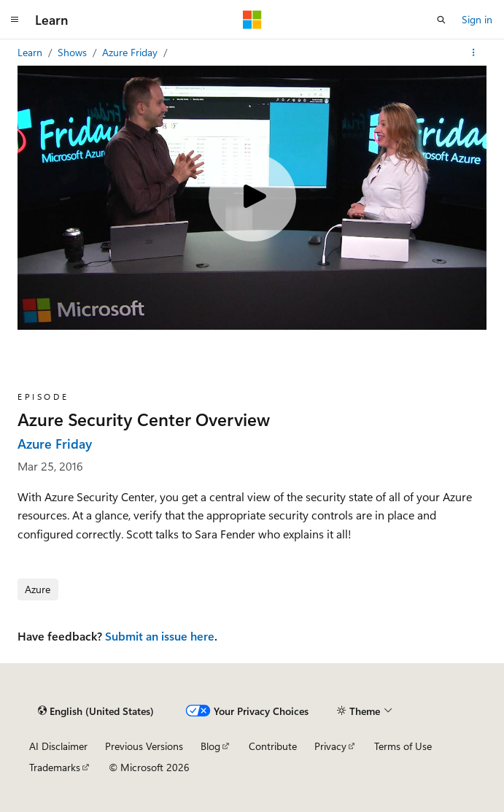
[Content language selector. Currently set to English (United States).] (96, 711)
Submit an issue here (160, 636)
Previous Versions (144, 746)
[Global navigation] (15, 20)
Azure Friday (131, 52)
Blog (210, 746)
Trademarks (55, 767)
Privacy (330, 746)
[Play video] (252, 198)
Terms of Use (403, 746)
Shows (74, 52)
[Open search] (441, 20)
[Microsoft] (252, 20)
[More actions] (474, 53)
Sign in (477, 19)
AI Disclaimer (58, 746)
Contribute (273, 746)
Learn (31, 52)
